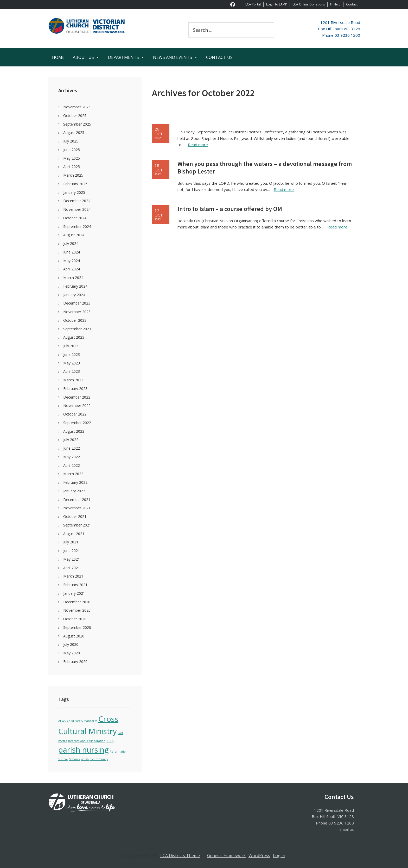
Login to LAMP (277, 4)
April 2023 (72, 371)
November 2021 (77, 508)
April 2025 (72, 167)
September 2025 (77, 124)
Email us (347, 829)
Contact (352, 4)
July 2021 (71, 542)
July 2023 (71, 346)
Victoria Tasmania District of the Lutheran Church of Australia (95, 26)
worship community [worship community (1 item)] (94, 759)
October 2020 (75, 619)
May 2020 (72, 653)
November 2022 (77, 405)
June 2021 (72, 551)
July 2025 (71, 141)
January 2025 (74, 192)
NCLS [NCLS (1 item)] (110, 741)
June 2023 (72, 354)
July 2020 (71, 644)
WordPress (259, 855)
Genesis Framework (226, 855)
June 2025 (72, 150)
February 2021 (75, 585)
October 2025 (75, 116)
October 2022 (75, 414)
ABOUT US (86, 57)
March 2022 (73, 474)
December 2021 (77, 500)
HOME (58, 57)
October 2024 (75, 218)
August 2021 (74, 534)
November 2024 (77, 209)
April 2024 (72, 269)
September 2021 (77, 525)
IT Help (335, 4)
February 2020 (75, 662)
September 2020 (77, 627)
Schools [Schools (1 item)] (74, 759)
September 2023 (77, 329)
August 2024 (74, 235)
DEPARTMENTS (126, 57)
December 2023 (77, 303)
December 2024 (77, 201)
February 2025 (75, 184)
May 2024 (72, 261)
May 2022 (72, 457)
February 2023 (75, 389)
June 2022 (72, 448)
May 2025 (72, 158)
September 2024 (77, 227)
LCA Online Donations (309, 4)
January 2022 (74, 491)
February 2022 (75, 482)
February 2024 (75, 286)
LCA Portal (253, 4)
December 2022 (77, 397)
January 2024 (74, 295)
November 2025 (77, 107)
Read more (198, 145)
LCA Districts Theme (180, 855)
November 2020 (77, 610)
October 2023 (75, 320)
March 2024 (73, 278)
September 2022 (77, 423)
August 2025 (74, 132)
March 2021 (73, 576)
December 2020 (77, 602)
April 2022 (72, 465)
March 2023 (73, 380)
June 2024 (72, 252)
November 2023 (77, 312)
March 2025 (73, 175)
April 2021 (72, 568)
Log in (279, 855)
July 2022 (71, 440)
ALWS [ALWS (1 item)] (62, 721)
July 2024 (71, 243)
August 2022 (74, 431)
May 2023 (72, 363)
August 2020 (74, 636)
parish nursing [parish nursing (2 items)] (84, 750)
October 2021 (75, 516)
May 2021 (72, 559)
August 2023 (74, 337)
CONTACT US (219, 57)
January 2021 (74, 593)
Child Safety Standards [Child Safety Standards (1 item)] (82, 721)
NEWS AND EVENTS (175, 57)
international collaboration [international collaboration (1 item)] (87, 741)
